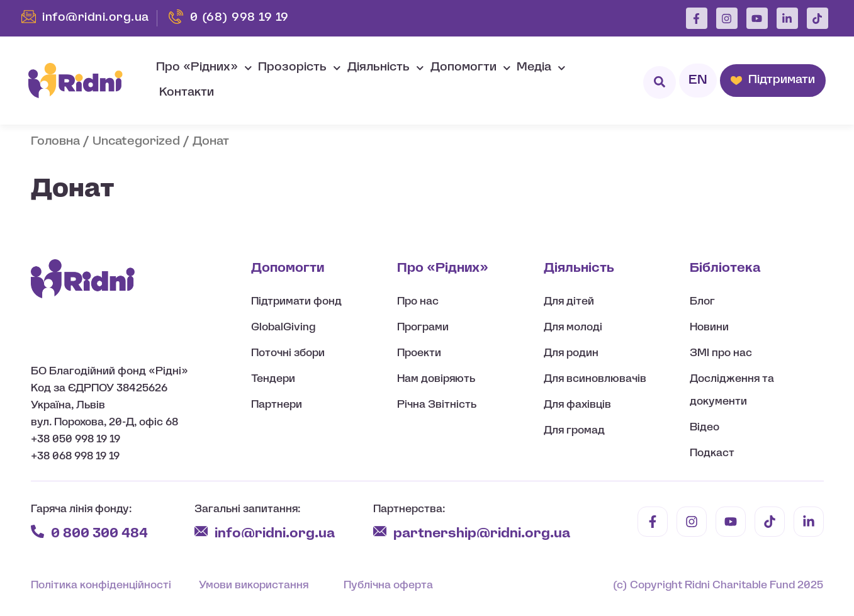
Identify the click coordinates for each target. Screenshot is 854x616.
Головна (55, 142)
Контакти (187, 93)
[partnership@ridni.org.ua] (380, 531)
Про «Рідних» (204, 68)
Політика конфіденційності (101, 585)
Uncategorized (136, 142)
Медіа (541, 68)
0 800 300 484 (99, 534)
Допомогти (471, 68)
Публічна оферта (388, 585)
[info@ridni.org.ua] (201, 531)
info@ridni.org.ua (276, 534)
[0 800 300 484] (37, 531)
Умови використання (254, 585)
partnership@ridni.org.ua (483, 534)
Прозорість (300, 68)
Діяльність (386, 68)
